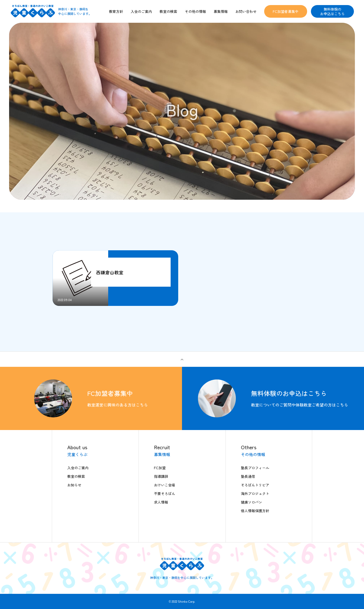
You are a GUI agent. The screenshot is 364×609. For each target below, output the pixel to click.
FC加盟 (160, 468)
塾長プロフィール (255, 468)
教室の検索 (76, 476)
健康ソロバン (252, 502)
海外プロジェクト (255, 493)
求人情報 (161, 502)
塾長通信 (248, 476)
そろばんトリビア (255, 485)
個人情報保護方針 (255, 511)
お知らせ (74, 485)
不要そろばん (165, 493)
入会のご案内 (78, 468)
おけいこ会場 (165, 485)
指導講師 (161, 476)
